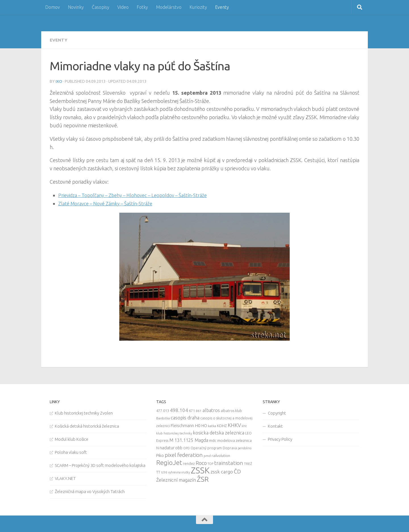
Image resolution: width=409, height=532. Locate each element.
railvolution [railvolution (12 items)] (221, 455)
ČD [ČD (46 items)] (237, 471)
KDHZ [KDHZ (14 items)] (222, 425)
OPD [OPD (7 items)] (186, 448)
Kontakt (275, 426)
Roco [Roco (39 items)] (201, 462)
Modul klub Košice (72, 439)
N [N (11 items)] (157, 447)
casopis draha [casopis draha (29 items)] (185, 417)
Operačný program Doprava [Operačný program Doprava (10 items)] (214, 447)
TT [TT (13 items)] (158, 471)
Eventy (222, 7)
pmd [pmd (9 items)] (207, 455)
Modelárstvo (169, 7)
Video (123, 7)
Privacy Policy (280, 439)
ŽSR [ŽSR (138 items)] (203, 479)
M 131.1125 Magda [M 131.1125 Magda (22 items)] (189, 440)
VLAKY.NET (65, 478)
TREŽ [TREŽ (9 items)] (248, 463)
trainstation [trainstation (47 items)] (229, 462)
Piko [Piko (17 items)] (160, 455)
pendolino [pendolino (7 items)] (245, 448)
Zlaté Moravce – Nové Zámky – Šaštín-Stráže (108, 203)
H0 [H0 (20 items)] (198, 425)
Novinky (76, 7)
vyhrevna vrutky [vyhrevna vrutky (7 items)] (179, 472)
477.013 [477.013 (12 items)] (163, 410)
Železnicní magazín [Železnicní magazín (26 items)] (176, 479)
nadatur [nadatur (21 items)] (167, 447)
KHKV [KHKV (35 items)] (234, 425)
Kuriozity (198, 7)
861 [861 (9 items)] (199, 410)
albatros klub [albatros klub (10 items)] (231, 410)
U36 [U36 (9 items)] (164, 472)
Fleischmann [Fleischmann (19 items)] (182, 425)
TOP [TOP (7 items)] (210, 463)
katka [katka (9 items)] (212, 425)
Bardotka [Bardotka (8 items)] (163, 418)
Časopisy (101, 7)
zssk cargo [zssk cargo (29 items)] (222, 471)
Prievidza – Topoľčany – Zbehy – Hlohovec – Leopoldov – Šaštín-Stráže (137, 195)
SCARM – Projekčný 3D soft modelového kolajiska (100, 465)
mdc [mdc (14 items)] (213, 440)
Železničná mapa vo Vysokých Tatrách (90, 491)
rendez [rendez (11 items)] (189, 463)
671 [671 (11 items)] (192, 410)
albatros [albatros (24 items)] (211, 410)
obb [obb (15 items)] (179, 447)
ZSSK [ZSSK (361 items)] (200, 470)
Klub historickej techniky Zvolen (84, 412)
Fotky (142, 7)
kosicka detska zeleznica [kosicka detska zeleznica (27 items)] (219, 432)
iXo (59, 81)
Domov (53, 7)
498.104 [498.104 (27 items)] (179, 410)
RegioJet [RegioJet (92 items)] (169, 462)
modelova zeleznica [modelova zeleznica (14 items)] (234, 440)
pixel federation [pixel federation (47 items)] (184, 454)
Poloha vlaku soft (71, 452)
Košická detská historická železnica (87, 426)
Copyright (277, 412)
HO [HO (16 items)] (204, 425)
